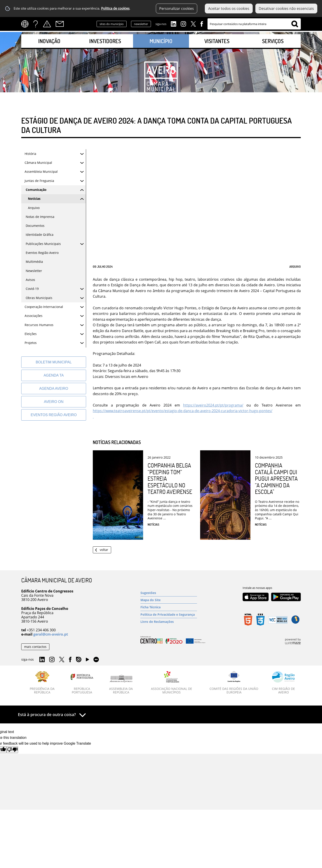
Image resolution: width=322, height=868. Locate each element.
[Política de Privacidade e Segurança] (169, 614)
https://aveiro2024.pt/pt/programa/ (213, 405)
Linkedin (174, 23)
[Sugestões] (169, 593)
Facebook (202, 23)
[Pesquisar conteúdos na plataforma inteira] (295, 24)
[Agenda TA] (54, 375)
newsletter (141, 24)
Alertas (47, 24)
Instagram (183, 23)
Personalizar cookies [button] (177, 8)
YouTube (87, 661)
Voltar (104, 550)
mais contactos (35, 647)
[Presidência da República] (42, 683)
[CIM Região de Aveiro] (283, 683)
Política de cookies (115, 8)
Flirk (96, 660)
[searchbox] (254, 24)
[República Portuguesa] (82, 683)
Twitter (193, 23)
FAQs (36, 24)
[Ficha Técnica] (169, 607)
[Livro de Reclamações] (169, 622)
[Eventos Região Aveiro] (54, 415)
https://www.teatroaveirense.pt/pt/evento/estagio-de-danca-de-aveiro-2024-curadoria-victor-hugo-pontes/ (183, 411)
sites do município (112, 24)
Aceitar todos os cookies (229, 8)
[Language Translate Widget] (26, 24)
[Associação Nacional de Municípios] (172, 683)
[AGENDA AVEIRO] (54, 389)
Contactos (60, 24)
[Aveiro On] (54, 402)
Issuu (79, 660)
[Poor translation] (12, 750)
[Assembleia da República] (121, 685)
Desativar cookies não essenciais (286, 8)
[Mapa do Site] (169, 600)
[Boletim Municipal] (54, 362)
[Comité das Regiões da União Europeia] (234, 683)
